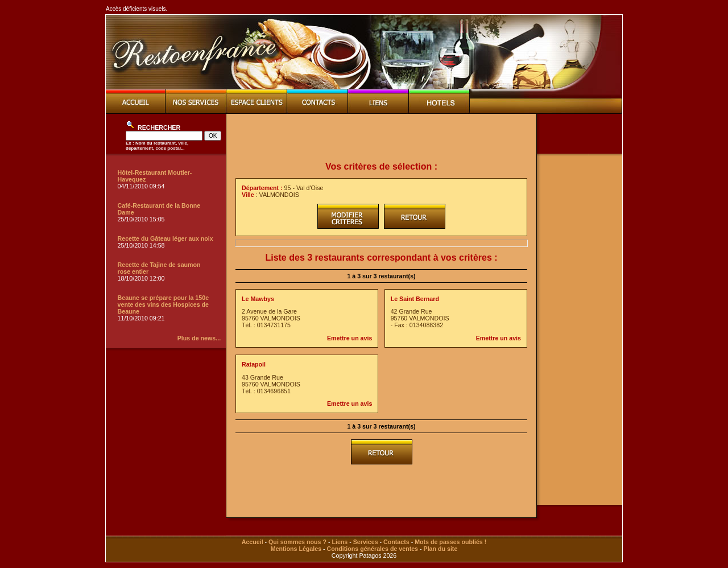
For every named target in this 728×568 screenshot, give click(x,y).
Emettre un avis (349, 338)
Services (366, 542)
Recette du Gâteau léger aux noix (166, 238)
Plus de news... (199, 338)
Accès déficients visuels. (136, 9)
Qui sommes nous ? (297, 542)
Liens (340, 542)
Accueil (253, 542)
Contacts (396, 542)
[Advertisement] (382, 138)
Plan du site (441, 549)
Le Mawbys (258, 299)
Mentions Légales (296, 549)
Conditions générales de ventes (373, 549)
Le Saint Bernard (415, 299)
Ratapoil (254, 364)
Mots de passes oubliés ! (450, 542)
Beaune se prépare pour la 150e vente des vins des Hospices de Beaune (164, 304)
